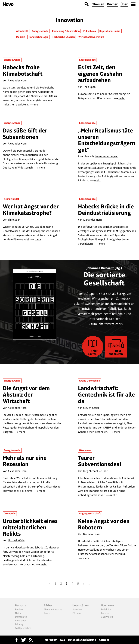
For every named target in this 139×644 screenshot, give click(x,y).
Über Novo (107, 605)
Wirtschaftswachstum (91, 37)
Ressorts (21, 605)
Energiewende (40, 31)
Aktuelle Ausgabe (53, 609)
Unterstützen (81, 605)
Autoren (105, 613)
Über (124, 4)
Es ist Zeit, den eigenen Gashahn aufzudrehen (100, 74)
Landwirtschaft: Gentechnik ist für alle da (106, 395)
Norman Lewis (92, 534)
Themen (98, 4)
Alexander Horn (17, 80)
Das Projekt (107, 617)
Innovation (21, 621)
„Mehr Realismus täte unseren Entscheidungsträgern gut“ (107, 140)
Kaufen (47, 613)
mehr (37, 104)
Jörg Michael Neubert (96, 471)
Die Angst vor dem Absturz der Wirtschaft (26, 395)
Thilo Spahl (90, 87)
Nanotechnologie (38, 37)
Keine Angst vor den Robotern (104, 524)
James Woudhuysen (107, 156)
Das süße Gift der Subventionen (25, 134)
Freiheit (19, 609)
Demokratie (21, 617)
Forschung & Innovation (66, 31)
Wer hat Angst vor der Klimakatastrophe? (31, 210)
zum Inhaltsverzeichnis (107, 324)
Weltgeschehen (23, 628)
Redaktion (106, 609)
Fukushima (90, 31)
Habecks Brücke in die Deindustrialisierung (106, 210)
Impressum (50, 640)
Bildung (19, 624)
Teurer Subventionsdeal (100, 461)
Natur (18, 613)
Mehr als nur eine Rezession (25, 461)
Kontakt (104, 640)
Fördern (77, 613)
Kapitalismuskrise (110, 31)
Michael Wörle (16, 540)
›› (89, 584)
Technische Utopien (63, 37)
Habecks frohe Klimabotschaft (23, 70)
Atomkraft (22, 31)
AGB (63, 640)
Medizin (21, 37)
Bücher (112, 4)
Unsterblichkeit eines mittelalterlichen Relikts (30, 527)
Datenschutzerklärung (82, 640)
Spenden (77, 609)
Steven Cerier (91, 408)
